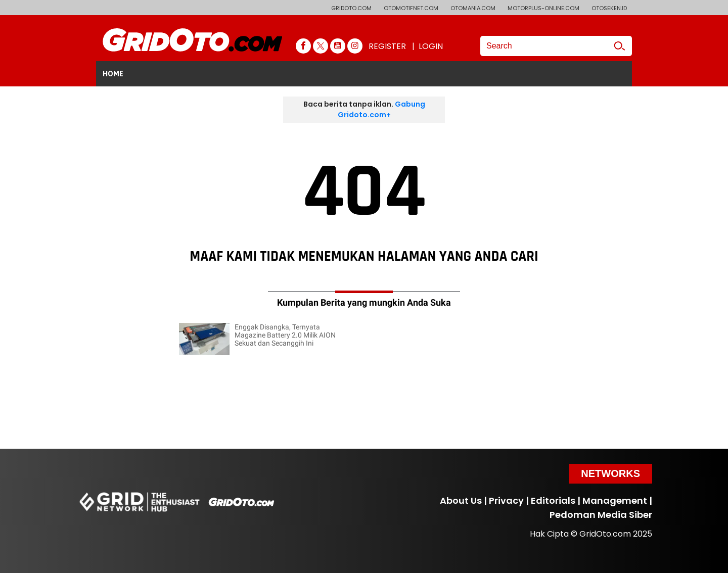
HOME (113, 74)
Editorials (553, 500)
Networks (610, 473)
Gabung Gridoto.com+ (381, 109)
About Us (461, 500)
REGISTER (387, 46)
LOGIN (431, 46)
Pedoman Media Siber (601, 515)
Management (615, 500)
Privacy (506, 500)
